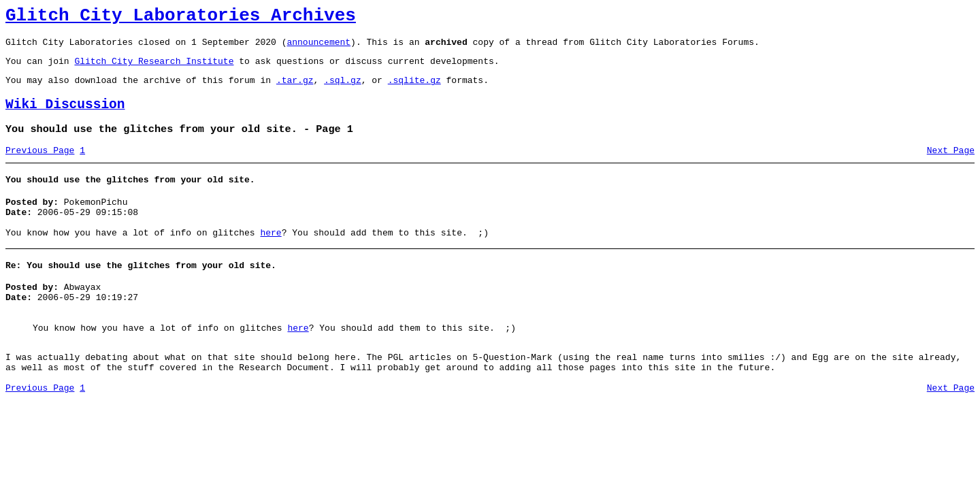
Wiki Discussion (65, 117)
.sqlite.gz (414, 90)
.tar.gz (295, 90)
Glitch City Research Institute (154, 69)
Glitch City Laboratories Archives (181, 18)
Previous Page (40, 167)
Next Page (951, 167)
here (271, 257)
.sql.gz (343, 90)
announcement (318, 48)
